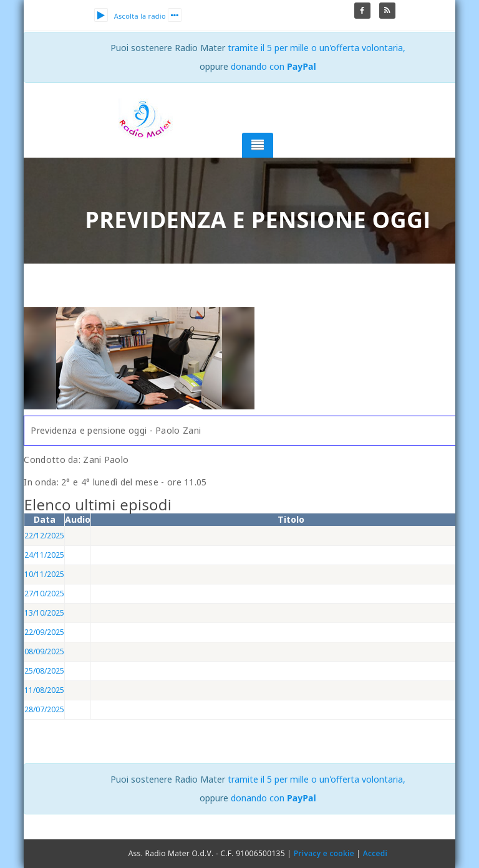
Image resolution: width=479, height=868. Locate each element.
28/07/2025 (44, 709)
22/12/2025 (44, 536)
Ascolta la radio (130, 16)
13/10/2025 (44, 613)
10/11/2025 (44, 574)
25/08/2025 (44, 671)
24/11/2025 (44, 555)
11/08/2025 (44, 690)
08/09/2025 (44, 651)
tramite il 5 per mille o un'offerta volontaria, (317, 48)
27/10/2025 (44, 594)
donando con (273, 66)
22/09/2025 (44, 632)
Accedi (375, 853)
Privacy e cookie (324, 853)
